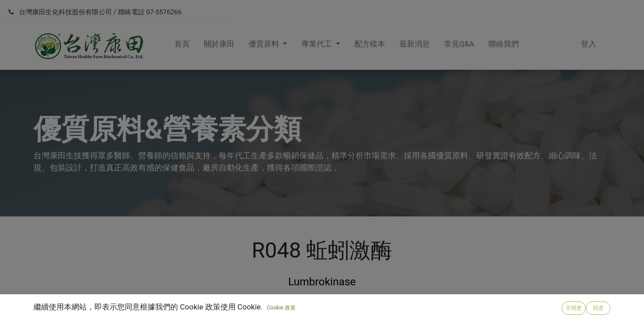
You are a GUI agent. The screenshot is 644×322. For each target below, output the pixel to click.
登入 (589, 44)
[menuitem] (182, 46)
